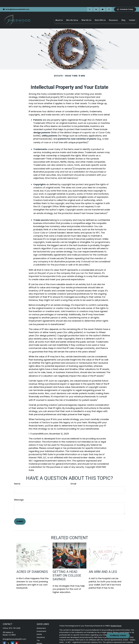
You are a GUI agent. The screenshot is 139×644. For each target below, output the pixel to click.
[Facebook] (109, 2)
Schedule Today (118, 636)
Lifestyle (40, 639)
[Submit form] (20, 514)
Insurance (41, 630)
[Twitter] (90, 2)
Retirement (41, 621)
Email (73, 477)
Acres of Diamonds (32, 565)
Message (19, 493)
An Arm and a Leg (103, 565)
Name (17, 477)
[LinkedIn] (96, 2)
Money (39, 636)
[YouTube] (103, 2)
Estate (39, 627)
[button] (59, 13)
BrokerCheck (116, 619)
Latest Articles (42, 642)
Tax (38, 633)
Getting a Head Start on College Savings (67, 568)
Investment (41, 624)
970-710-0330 (15, 621)
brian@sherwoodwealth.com (16, 2)
